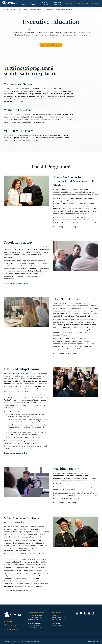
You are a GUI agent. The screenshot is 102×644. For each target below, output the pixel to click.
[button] (38, 10)
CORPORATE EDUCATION (57, 3)
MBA (24, 4)
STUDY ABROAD (32, 3)
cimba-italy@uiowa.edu (35, 623)
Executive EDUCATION (11, 10)
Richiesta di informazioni (51, 45)
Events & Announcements (64, 10)
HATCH (96, 642)
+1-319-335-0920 (33, 625)
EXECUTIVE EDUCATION (44, 3)
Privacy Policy (35, 642)
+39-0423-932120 (58, 625)
